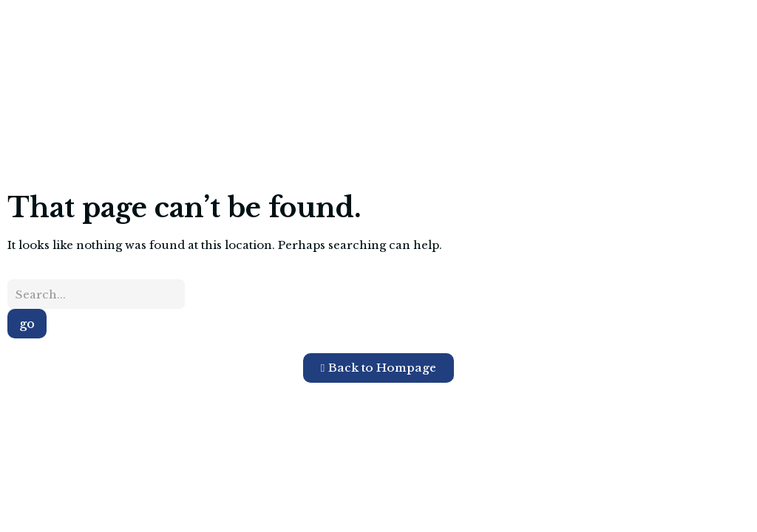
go (27, 324)
